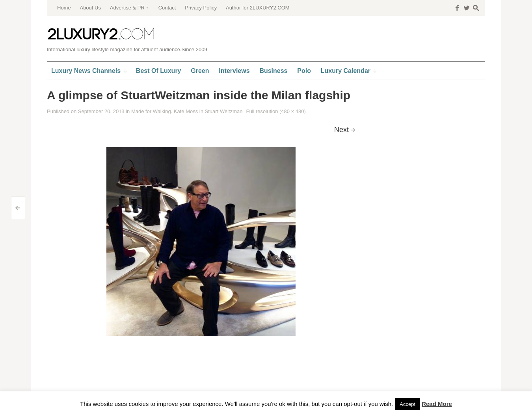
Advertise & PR (127, 8)
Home (64, 8)
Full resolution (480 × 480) (276, 111)
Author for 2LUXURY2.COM (258, 8)
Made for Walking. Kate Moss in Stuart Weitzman (187, 111)
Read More (437, 404)
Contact (167, 8)
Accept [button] (407, 404)
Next (341, 130)
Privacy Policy (201, 8)
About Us (90, 8)
